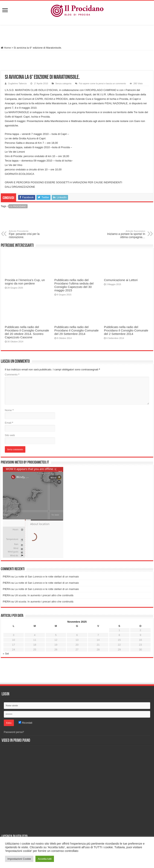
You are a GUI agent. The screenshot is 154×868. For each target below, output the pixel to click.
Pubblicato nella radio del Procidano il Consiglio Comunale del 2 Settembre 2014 (126, 330)
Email (9, 423)
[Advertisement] (77, 36)
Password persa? (14, 732)
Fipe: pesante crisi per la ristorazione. (29, 234)
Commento (12, 375)
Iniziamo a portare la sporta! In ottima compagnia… (125, 234)
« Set (6, 654)
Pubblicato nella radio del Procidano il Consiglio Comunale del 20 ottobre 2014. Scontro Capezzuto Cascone (27, 332)
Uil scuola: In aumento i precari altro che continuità (44, 595)
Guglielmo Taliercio (17, 83)
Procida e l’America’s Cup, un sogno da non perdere (25, 282)
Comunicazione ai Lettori (121, 280)
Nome (9, 410)
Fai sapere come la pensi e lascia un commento (102, 83)
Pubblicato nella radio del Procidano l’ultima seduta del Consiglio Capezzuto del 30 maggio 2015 (74, 285)
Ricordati (25, 723)
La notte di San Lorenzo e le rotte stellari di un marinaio (47, 577)
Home (6, 48)
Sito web (10, 435)
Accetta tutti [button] (45, 859)
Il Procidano (18, 206)
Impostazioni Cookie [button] (19, 859)
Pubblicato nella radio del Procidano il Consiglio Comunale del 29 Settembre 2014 (76, 330)
